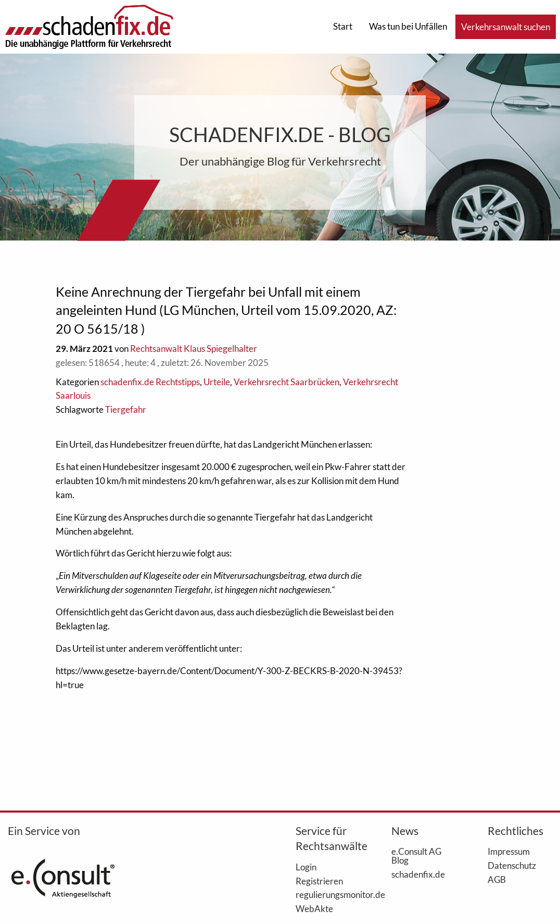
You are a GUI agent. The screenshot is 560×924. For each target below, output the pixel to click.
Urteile (217, 382)
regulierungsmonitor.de (328, 894)
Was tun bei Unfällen (408, 26)
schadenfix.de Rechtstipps (150, 382)
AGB (497, 879)
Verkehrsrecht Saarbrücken (287, 382)
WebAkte (314, 908)
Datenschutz (512, 865)
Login (306, 867)
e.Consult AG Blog (416, 856)
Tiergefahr (126, 409)
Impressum (509, 851)
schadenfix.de (418, 874)
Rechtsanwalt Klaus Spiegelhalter (194, 349)
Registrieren (319, 881)
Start (343, 26)
